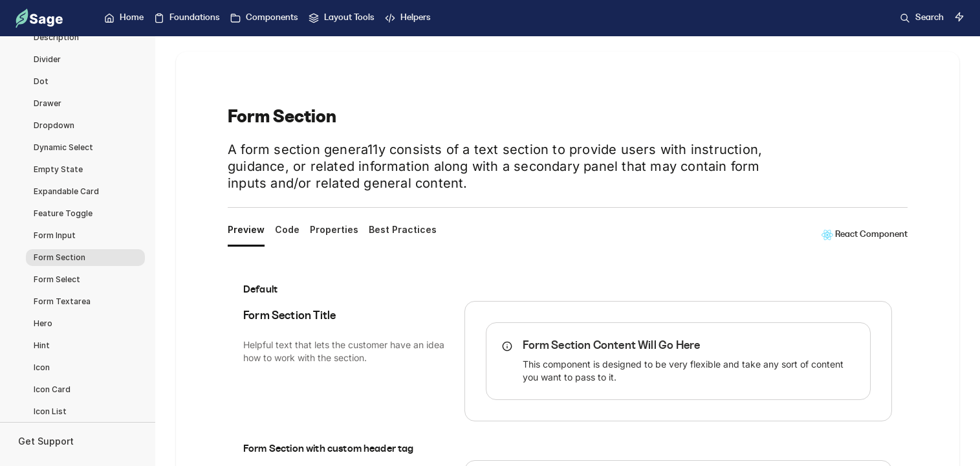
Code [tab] (287, 229)
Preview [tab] (246, 229)
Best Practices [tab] (403, 229)
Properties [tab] (334, 229)
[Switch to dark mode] (959, 17)
